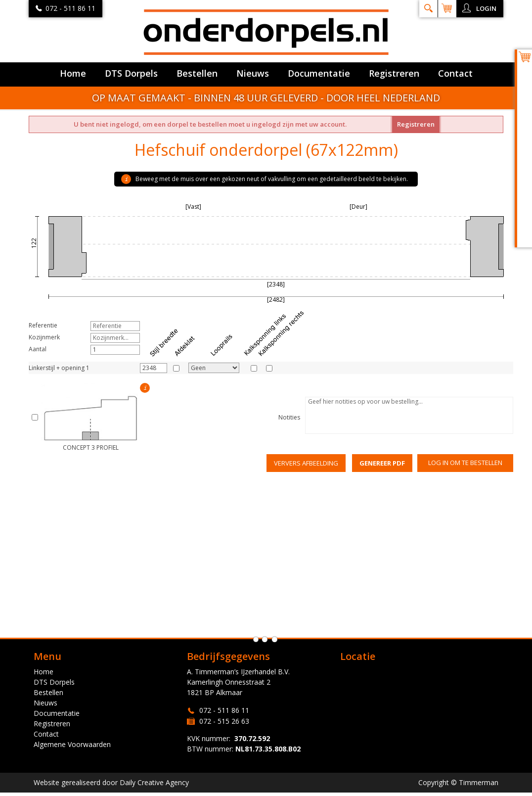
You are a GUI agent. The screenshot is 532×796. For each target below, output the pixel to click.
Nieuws (253, 73)
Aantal (38, 349)
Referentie (43, 325)
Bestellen (197, 73)
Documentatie (319, 73)
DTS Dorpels (131, 73)
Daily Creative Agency (154, 782)
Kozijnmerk (44, 337)
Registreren (394, 73)
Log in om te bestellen (465, 463)
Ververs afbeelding (306, 463)
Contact (455, 73)
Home (73, 73)
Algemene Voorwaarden (72, 744)
